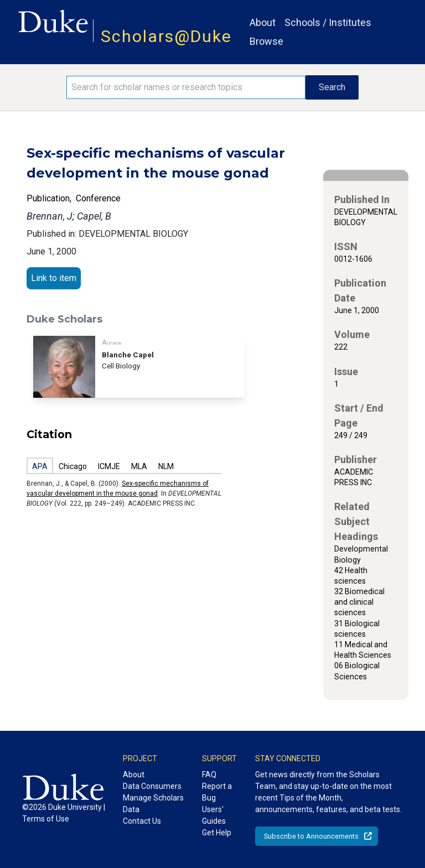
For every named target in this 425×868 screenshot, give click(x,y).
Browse (266, 41)
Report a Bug (217, 792)
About (263, 22)
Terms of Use (46, 819)
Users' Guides (214, 815)
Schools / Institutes (328, 22)
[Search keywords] (186, 87)
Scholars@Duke (166, 36)
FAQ (209, 775)
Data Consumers (152, 786)
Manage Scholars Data (153, 804)
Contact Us (142, 821)
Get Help (217, 833)
